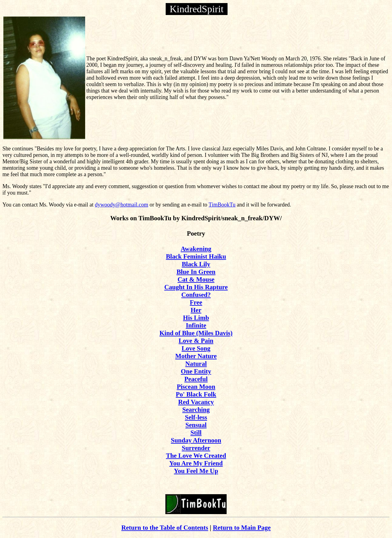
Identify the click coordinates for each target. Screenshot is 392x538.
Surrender (196, 448)
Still (196, 433)
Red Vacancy (196, 402)
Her (196, 310)
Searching (196, 410)
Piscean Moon (196, 387)
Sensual (196, 425)
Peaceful (196, 379)
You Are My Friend (196, 463)
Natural (196, 364)
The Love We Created (196, 456)
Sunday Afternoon (196, 440)
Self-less (196, 417)
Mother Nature (196, 356)
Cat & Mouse (196, 279)
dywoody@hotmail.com (122, 205)
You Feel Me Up (196, 471)
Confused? (196, 295)
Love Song (196, 348)
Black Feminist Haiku (196, 256)
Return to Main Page (242, 528)
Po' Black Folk (196, 394)
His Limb (196, 318)
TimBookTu (222, 205)
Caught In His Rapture (196, 287)
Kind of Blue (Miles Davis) (196, 333)
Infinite (196, 325)
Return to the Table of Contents (165, 528)
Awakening (196, 249)
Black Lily (196, 264)
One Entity (196, 371)
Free (196, 302)
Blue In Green (196, 272)
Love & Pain (196, 341)
